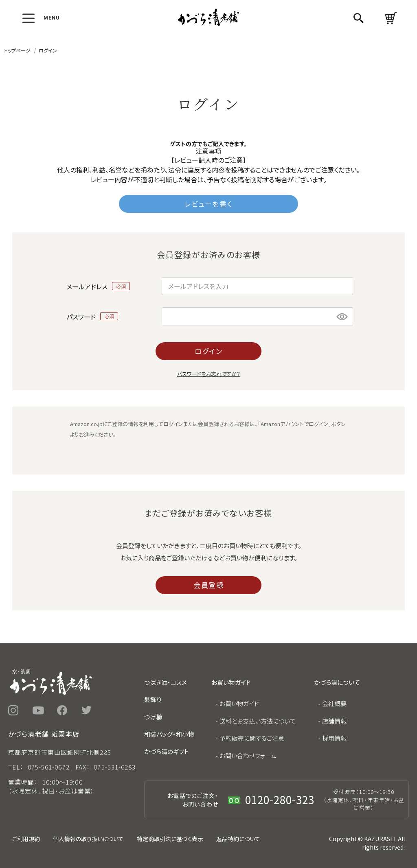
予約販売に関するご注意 (252, 738)
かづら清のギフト (167, 751)
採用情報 (334, 738)
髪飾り (153, 699)
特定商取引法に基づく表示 (170, 839)
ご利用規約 (26, 839)
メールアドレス (98, 286)
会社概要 (334, 703)
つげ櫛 (153, 717)
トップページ (17, 50)
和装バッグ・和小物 (169, 734)
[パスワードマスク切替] (342, 317)
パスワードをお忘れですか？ (209, 374)
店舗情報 (334, 721)
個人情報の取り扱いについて (88, 839)
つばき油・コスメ (166, 682)
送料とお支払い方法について (258, 721)
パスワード (92, 316)
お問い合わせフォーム (248, 755)
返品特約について (238, 839)
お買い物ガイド (239, 703)
